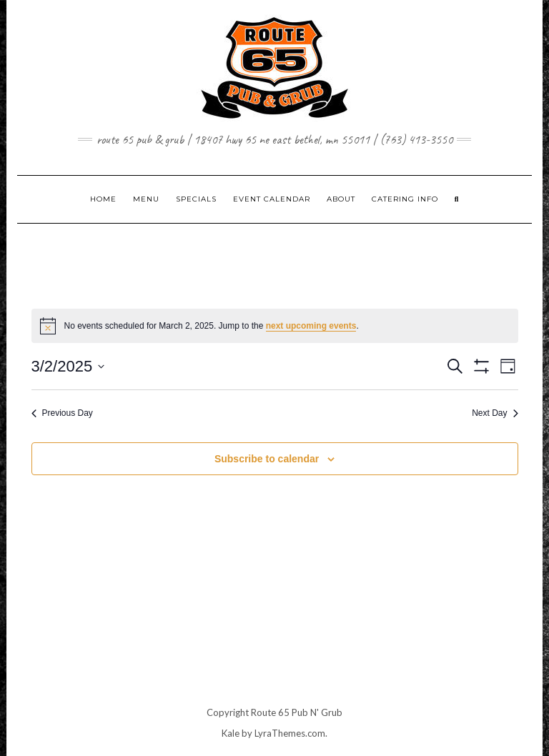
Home (103, 199)
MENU (146, 199)
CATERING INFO (405, 199)
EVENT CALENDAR (272, 199)
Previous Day (62, 413)
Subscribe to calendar (267, 459)
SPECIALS (196, 199)
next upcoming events (311, 326)
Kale (231, 733)
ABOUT (341, 199)
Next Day (495, 413)
